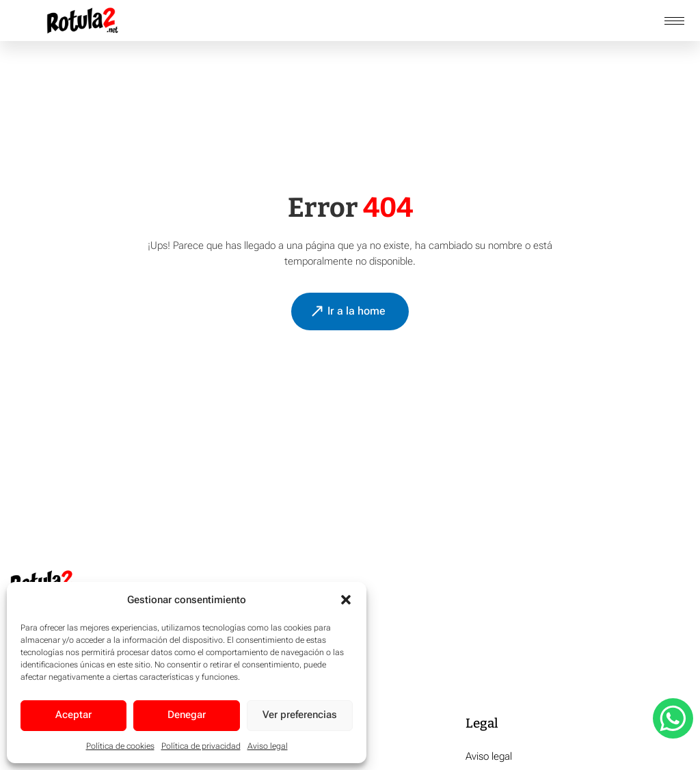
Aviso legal (268, 746)
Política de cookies (120, 746)
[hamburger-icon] (674, 21)
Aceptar (73, 715)
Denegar (187, 715)
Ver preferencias (300, 715)
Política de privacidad (201, 746)
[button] (346, 600)
